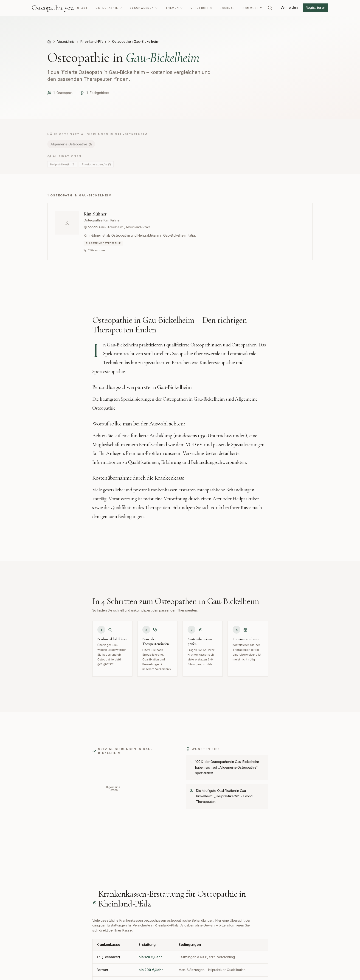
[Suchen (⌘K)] (270, 8)
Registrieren (315, 8)
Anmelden (290, 8)
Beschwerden (144, 8)
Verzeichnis (201, 8)
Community (252, 8)
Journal (227, 8)
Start (82, 8)
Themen (174, 8)
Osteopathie (109, 8)
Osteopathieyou (53, 8)
